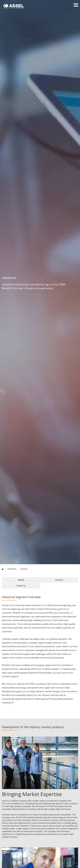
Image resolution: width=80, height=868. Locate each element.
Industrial (24, 569)
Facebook (59, 580)
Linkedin (21, 580)
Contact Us (21, 586)
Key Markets (12, 569)
